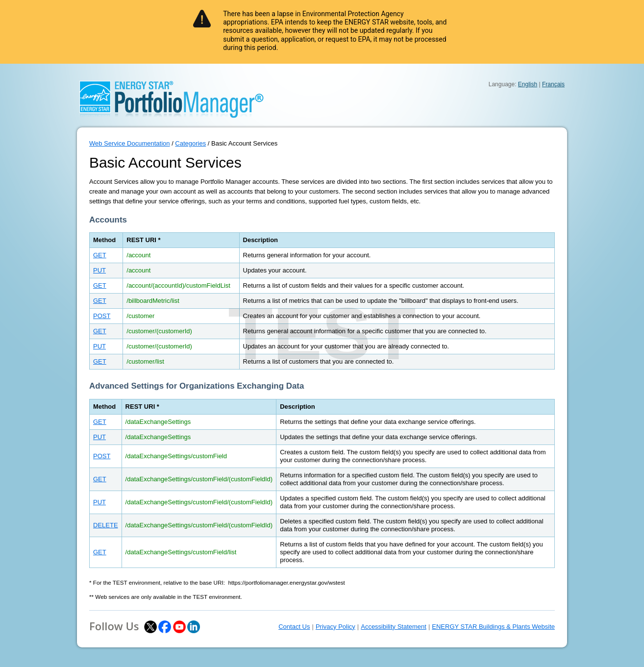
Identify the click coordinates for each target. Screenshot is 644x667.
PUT (99, 270)
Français (553, 84)
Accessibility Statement (394, 627)
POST (102, 316)
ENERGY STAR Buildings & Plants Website (493, 627)
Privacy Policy (335, 627)
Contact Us (294, 627)
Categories (190, 143)
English (528, 84)
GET (100, 255)
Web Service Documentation (130, 143)
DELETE (106, 525)
